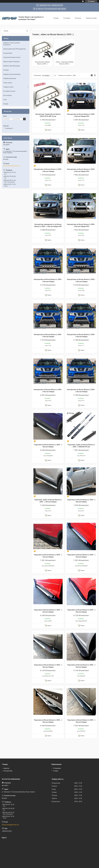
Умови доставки (91, 18)
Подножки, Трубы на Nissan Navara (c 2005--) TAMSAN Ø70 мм (81, 446)
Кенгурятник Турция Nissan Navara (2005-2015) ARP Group (48, 115)
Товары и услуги (8, 87)
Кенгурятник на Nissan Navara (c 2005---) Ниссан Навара (48, 170)
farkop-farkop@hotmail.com (12, 166)
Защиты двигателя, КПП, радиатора (14, 49)
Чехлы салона (8, 83)
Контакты (78, 18)
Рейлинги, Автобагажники (12, 66)
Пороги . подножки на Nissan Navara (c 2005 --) (65, 63)
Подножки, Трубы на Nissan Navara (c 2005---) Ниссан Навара (48, 501)
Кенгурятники (8, 53)
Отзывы (56, 18)
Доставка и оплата (9, 91)
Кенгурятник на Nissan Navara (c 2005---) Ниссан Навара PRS (81, 115)
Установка (67, 18)
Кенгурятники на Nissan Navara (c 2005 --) (42, 63)
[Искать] (27, 31)
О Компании (57, 768)
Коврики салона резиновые (12, 74)
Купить (49, 130)
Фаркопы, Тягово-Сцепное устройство (12, 44)
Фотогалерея (7, 95)
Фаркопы (6, 768)
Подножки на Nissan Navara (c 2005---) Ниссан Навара (48, 446)
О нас (5, 100)
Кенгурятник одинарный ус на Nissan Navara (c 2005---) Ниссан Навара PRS (48, 225)
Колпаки (6, 70)
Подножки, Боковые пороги (12, 57)
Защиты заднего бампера (11, 62)
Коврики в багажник (10, 78)
